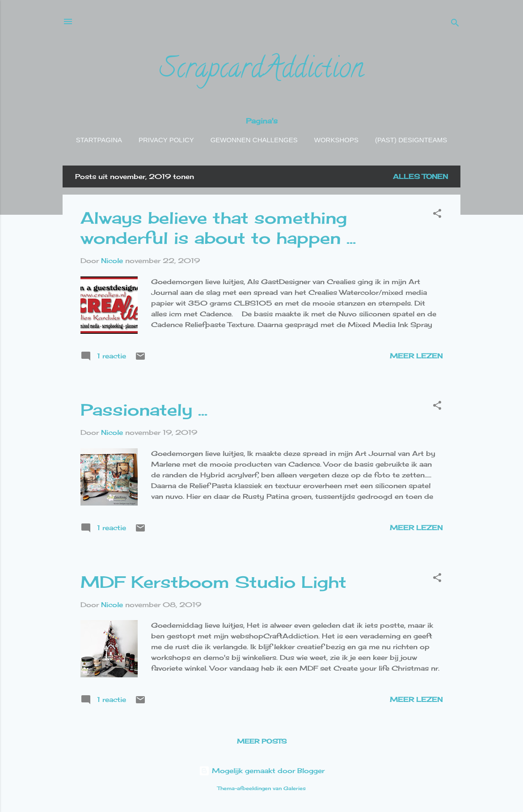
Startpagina (99, 140)
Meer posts (262, 741)
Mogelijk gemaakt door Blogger (262, 771)
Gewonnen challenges (254, 140)
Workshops (336, 140)
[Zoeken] (455, 24)
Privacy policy (166, 140)
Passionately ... (144, 410)
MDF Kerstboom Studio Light (213, 582)
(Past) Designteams (411, 140)
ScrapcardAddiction (261, 71)
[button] (437, 215)
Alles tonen (420, 176)
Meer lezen (416, 356)
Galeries (295, 789)
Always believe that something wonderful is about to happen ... (218, 228)
